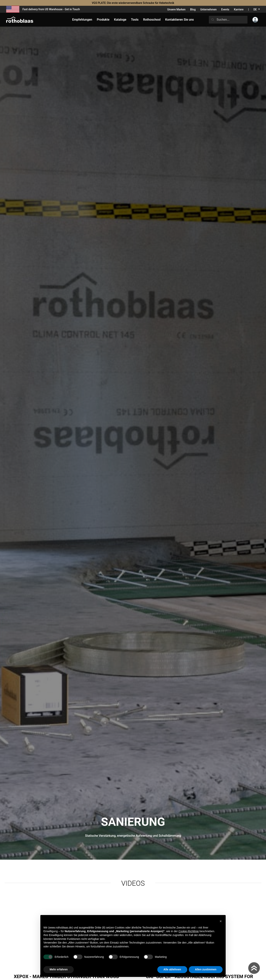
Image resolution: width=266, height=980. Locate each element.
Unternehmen (208, 9)
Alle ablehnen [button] (172, 969)
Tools (135, 20)
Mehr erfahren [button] (59, 969)
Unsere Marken (176, 9)
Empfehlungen (82, 20)
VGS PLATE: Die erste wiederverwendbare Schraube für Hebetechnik (133, 3)
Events (225, 9)
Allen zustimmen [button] (206, 969)
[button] (221, 921)
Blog (193, 9)
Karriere (239, 9)
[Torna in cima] (254, 968)
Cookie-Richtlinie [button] (189, 931)
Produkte (103, 20)
